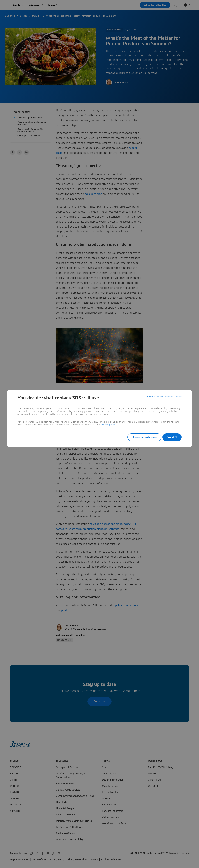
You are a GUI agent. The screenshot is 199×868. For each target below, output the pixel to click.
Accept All (172, 437)
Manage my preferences (141, 437)
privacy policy (108, 425)
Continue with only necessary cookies (162, 398)
